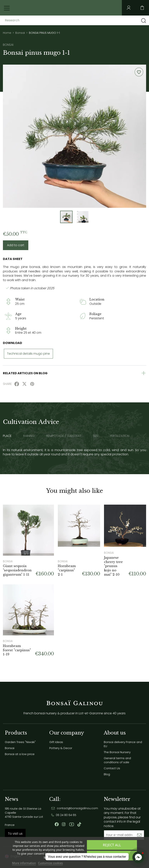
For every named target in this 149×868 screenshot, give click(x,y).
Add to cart (16, 245)
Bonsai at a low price (20, 754)
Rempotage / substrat (64, 436)
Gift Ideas (56, 742)
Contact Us (112, 768)
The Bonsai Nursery (117, 752)
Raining (29, 436)
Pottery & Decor (61, 748)
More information (24, 863)
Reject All (112, 845)
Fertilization (120, 436)
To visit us (15, 834)
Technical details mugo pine (28, 354)
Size (96, 436)
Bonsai (10, 748)
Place (7, 436)
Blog (107, 774)
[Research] (36, 20)
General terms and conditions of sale (117, 760)
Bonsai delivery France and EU (123, 744)
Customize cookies (50, 863)
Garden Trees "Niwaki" (20, 742)
